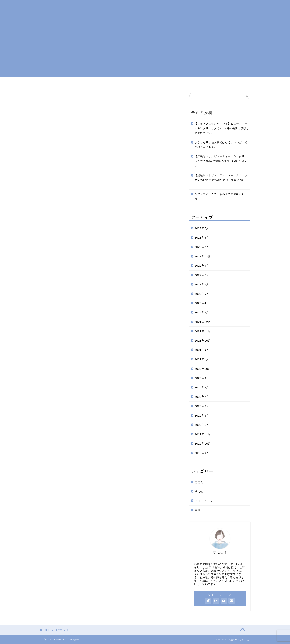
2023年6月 (202, 238)
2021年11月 (203, 331)
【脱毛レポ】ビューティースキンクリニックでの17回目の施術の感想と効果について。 (221, 180)
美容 (163, 83)
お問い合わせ (184, 83)
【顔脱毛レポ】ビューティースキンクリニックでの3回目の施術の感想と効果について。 (221, 161)
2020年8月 (202, 387)
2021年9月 (202, 350)
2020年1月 (202, 425)
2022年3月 (202, 312)
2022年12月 (203, 256)
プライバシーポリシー (54, 640)
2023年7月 (202, 228)
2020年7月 (202, 397)
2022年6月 (202, 284)
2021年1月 (202, 359)
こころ (146, 83)
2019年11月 (203, 434)
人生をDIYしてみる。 (145, 11)
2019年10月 (203, 443)
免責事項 (75, 640)
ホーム (101, 83)
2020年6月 (202, 406)
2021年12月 (203, 322)
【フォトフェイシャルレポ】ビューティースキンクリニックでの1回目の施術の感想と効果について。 (222, 128)
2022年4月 (202, 303)
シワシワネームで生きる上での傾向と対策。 (220, 197)
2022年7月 (202, 275)
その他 (199, 491)
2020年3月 (202, 416)
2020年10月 (203, 369)
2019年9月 (202, 453)
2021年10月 (203, 341)
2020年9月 (202, 378)
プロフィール (124, 83)
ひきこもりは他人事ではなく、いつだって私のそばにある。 (221, 145)
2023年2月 (202, 247)
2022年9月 (202, 266)
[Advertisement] (145, 51)
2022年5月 (202, 294)
